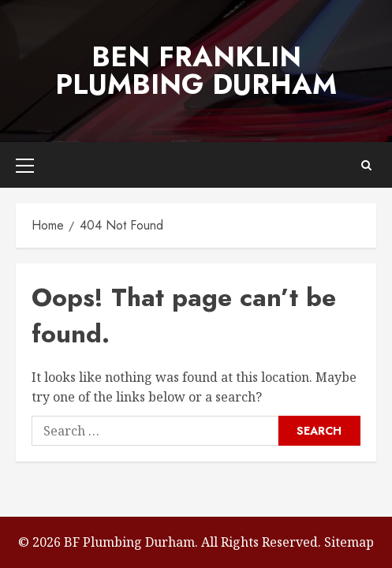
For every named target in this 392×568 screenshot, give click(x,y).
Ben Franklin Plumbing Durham (196, 71)
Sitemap (349, 542)
